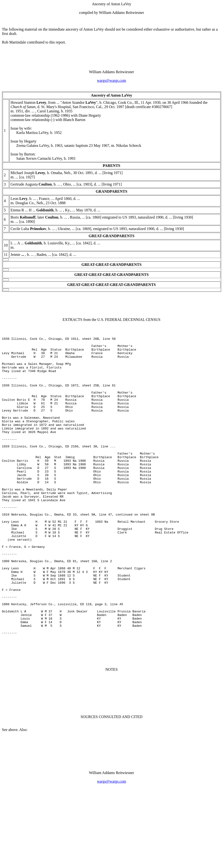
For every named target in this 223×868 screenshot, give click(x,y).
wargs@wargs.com (111, 80)
